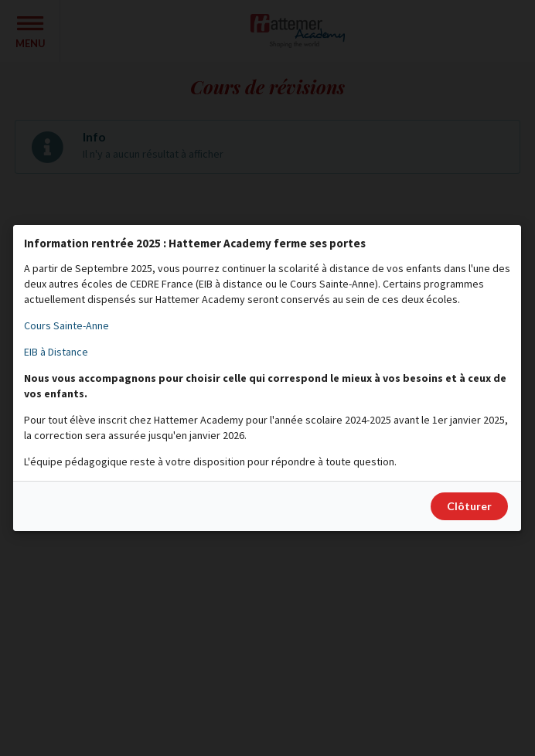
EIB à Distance (56, 352)
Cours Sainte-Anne (66, 325)
